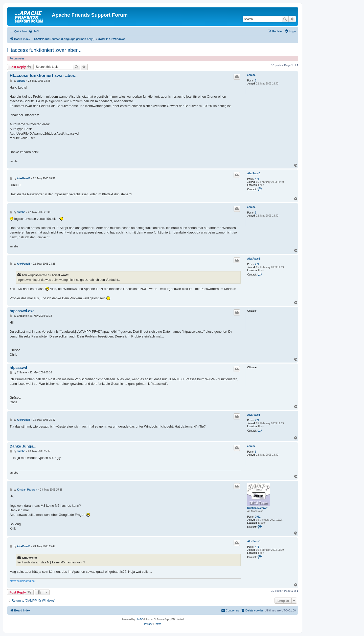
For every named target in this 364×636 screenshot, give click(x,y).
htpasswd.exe (22, 311)
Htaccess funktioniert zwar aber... (44, 50)
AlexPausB (254, 173)
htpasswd (18, 367)
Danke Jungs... (23, 446)
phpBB (140, 619)
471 (257, 179)
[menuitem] (34, 31)
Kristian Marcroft (257, 508)
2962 (258, 517)
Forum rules (17, 58)
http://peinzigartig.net (22, 581)
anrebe (251, 75)
